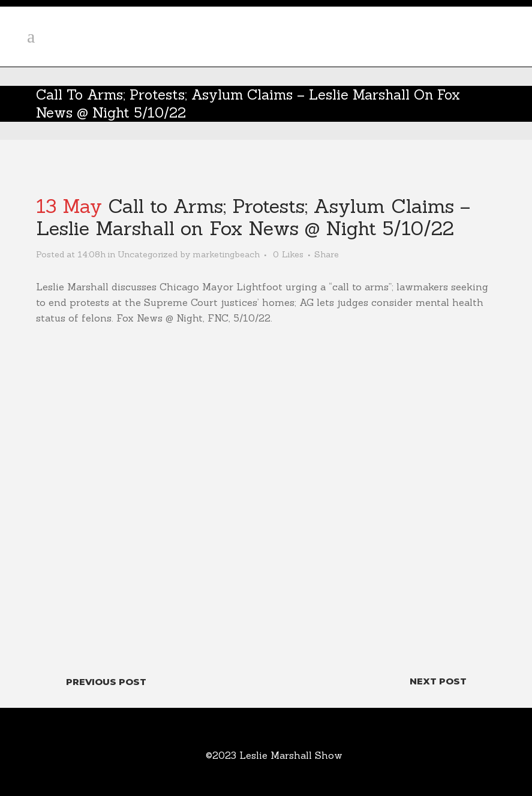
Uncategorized (148, 254)
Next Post (438, 681)
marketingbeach (226, 254)
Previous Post (106, 682)
